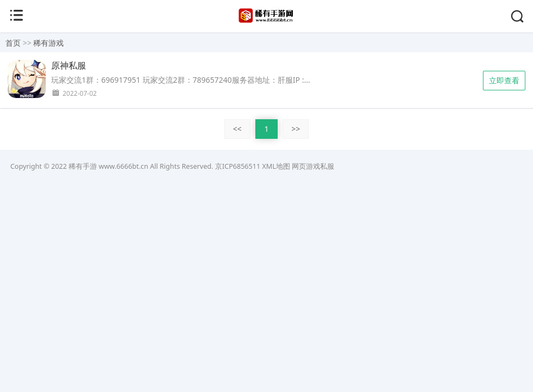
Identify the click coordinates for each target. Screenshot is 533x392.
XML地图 (276, 166)
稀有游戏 (48, 43)
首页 (13, 43)
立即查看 (504, 80)
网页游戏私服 (313, 166)
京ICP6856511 (238, 166)
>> (296, 129)
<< (237, 129)
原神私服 (69, 66)
